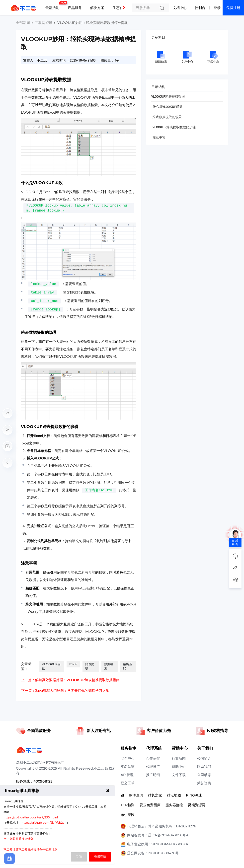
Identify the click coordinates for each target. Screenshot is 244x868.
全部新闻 (23, 23)
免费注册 (233, 8)
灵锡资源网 (197, 805)
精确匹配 (127, 666)
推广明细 (153, 775)
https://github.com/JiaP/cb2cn (44, 823)
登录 (217, 8)
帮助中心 (179, 767)
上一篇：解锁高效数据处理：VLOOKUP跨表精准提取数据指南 (70, 680)
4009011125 (43, 781)
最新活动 (54, 6)
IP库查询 (136, 795)
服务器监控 (174, 805)
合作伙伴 (153, 758)
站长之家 (155, 795)
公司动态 (204, 775)
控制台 (200, 8)
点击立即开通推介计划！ (20, 839)
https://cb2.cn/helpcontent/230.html (31, 817)
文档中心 (180, 8)
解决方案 (97, 8)
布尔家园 (128, 815)
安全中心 (128, 758)
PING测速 (194, 795)
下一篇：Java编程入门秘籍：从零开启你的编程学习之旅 (65, 691)
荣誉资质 (204, 783)
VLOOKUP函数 (51, 666)
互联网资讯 (44, 23)
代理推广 (153, 767)
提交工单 (128, 783)
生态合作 (120, 8)
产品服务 (75, 8)
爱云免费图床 (150, 805)
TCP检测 (128, 805)
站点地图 (174, 795)
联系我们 (204, 767)
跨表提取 (90, 666)
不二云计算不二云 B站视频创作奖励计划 (30, 849)
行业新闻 (179, 758)
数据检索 (109, 666)
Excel (73, 664)
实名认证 (128, 767)
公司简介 (204, 758)
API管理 (127, 775)
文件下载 (179, 775)
